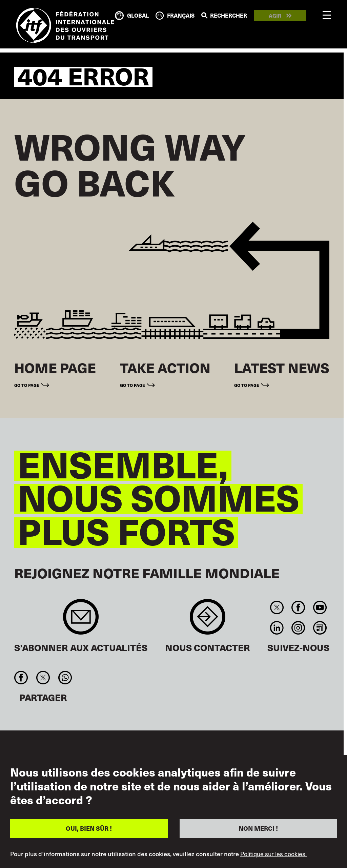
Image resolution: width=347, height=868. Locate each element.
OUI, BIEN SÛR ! (89, 828)
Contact (208, 620)
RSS (320, 628)
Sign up (81, 620)
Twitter (277, 607)
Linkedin (277, 628)
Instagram (298, 628)
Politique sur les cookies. (273, 854)
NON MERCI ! (258, 828)
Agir (275, 16)
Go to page (27, 385)
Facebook (298, 607)
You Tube (320, 607)
